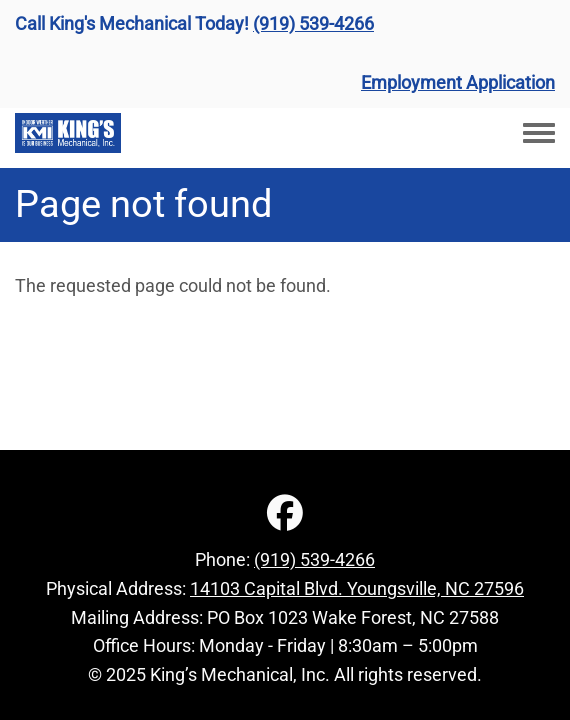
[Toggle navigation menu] (539, 134)
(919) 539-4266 (314, 559)
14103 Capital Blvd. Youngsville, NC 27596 (357, 588)
